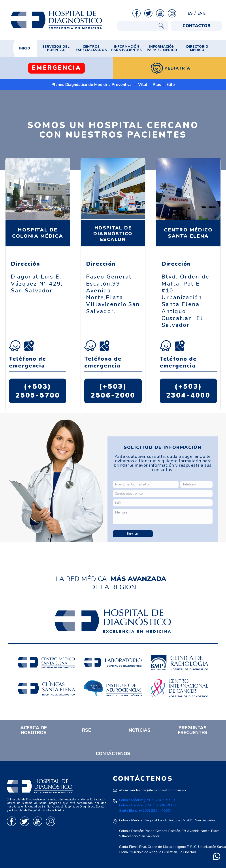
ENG (202, 13)
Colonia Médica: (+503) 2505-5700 (147, 800)
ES (190, 13)
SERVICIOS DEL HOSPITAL (56, 48)
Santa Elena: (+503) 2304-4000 (145, 811)
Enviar (133, 534)
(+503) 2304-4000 (188, 391)
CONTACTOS (196, 26)
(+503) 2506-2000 (113, 391)
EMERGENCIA (57, 68)
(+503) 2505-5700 (38, 391)
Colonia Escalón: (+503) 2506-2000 (147, 805)
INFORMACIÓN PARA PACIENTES (127, 48)
